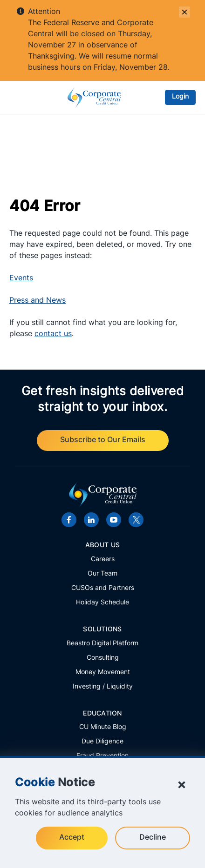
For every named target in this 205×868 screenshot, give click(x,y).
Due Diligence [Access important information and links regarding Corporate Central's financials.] (102, 742)
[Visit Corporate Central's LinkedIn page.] (91, 520)
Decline (153, 838)
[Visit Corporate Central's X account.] (136, 520)
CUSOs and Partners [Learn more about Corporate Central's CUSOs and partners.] (103, 588)
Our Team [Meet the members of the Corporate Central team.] (102, 574)
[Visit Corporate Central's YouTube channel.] (114, 520)
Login (180, 97)
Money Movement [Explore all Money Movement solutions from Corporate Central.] (103, 673)
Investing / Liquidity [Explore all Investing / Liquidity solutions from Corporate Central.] (103, 687)
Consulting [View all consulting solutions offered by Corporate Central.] (103, 658)
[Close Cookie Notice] (182, 785)
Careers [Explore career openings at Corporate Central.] (103, 560)
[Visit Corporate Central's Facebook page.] (69, 520)
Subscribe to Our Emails (103, 440)
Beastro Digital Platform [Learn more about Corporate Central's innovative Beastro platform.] (102, 644)
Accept (72, 838)
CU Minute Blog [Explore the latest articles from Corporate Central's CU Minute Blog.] (103, 727)
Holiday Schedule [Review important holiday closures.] (102, 603)
